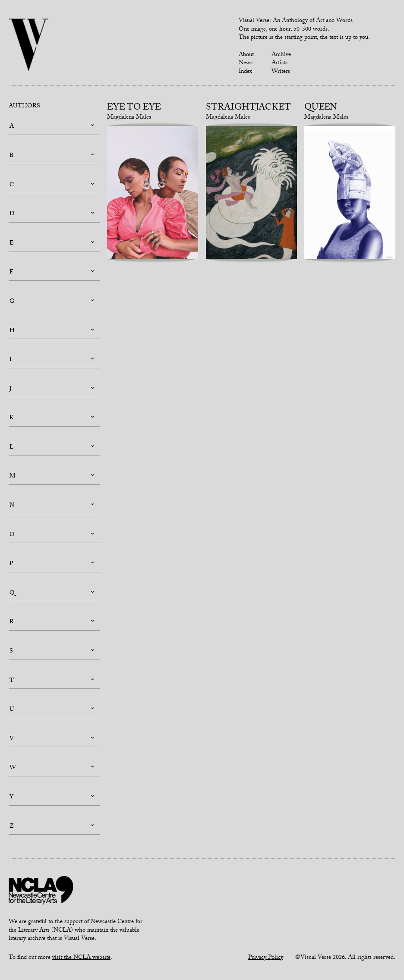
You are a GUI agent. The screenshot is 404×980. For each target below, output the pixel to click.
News (246, 63)
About (246, 55)
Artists (279, 63)
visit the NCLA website (81, 958)
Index (245, 72)
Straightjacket (248, 108)
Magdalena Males (129, 118)
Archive (281, 55)
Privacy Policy (266, 958)
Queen (321, 108)
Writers (281, 72)
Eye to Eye (134, 108)
